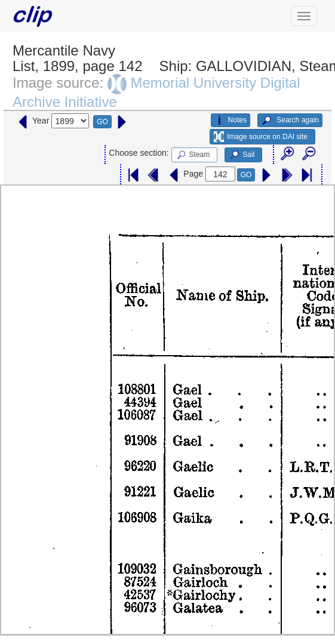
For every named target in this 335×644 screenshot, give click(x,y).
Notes (230, 121)
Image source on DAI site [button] (261, 137)
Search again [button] (290, 121)
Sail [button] (242, 155)
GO (102, 122)
